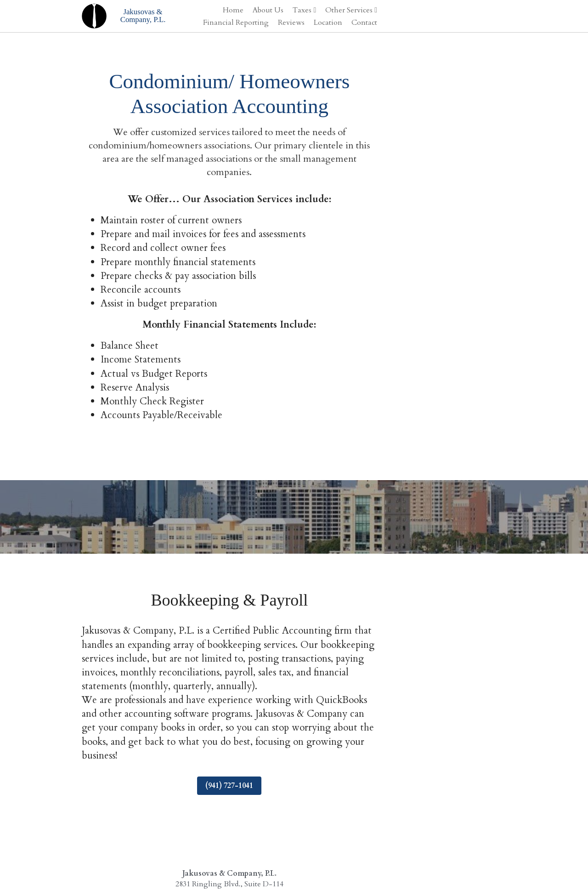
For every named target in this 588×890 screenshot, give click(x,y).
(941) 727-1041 (294, 717)
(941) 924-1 (289, 827)
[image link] (95, 15)
